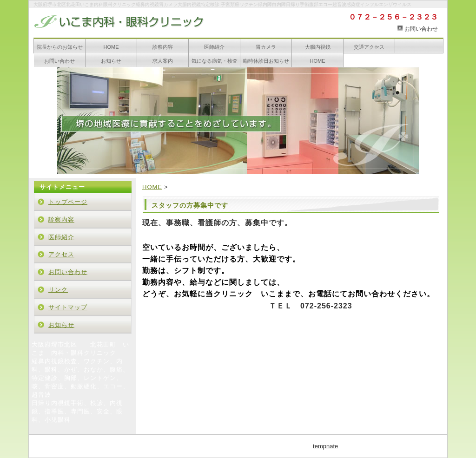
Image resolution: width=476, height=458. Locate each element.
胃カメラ (266, 47)
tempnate (325, 446)
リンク (58, 290)
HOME (111, 47)
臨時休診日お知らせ (266, 61)
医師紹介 (214, 47)
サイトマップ (68, 307)
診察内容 (163, 47)
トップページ (68, 202)
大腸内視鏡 (318, 47)
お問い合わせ (421, 29)
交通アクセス (369, 47)
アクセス (61, 254)
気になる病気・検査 (215, 61)
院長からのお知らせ (60, 47)
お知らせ (111, 61)
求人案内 (163, 61)
